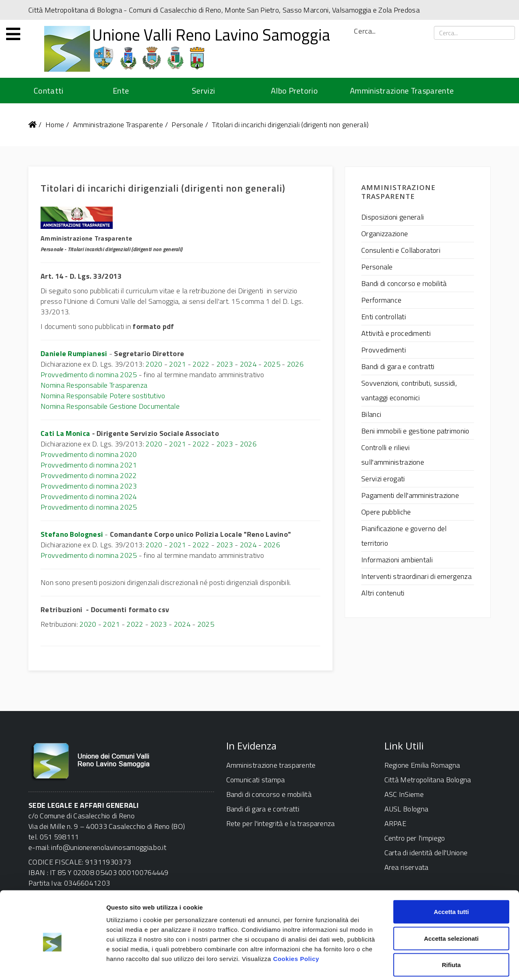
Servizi (203, 91)
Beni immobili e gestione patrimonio (415, 431)
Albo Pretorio (294, 91)
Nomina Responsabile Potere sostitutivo (103, 396)
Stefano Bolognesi (72, 534)
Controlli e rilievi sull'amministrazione (393, 455)
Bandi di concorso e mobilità (404, 283)
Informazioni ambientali (397, 560)
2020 (154, 364)
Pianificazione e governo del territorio (404, 536)
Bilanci (371, 414)
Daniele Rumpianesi (74, 353)
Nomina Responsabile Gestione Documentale (110, 406)
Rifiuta (451, 927)
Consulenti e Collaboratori (401, 250)
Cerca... (365, 31)
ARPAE (396, 823)
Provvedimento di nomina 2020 (89, 454)
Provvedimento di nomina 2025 (89, 375)
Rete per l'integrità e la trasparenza (281, 823)
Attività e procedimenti (396, 333)
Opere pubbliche (386, 512)
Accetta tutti (451, 874)
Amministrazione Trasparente (402, 91)
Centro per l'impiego (415, 838)
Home (55, 125)
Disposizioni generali (392, 217)
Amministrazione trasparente (271, 765)
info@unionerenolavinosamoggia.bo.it (109, 847)
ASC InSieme (404, 794)
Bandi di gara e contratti (398, 366)
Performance (381, 300)
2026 (295, 364)
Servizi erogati (383, 479)
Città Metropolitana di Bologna (75, 10)
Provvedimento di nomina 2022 (89, 475)
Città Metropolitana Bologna (428, 780)
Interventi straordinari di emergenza (416, 576)
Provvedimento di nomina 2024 (89, 496)
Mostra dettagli (427, 964)
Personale (187, 125)
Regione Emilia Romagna (422, 765)
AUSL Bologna (406, 809)
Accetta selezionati (451, 900)
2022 (201, 364)
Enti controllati (384, 317)
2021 (177, 364)
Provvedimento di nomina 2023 (89, 486)
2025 (272, 364)
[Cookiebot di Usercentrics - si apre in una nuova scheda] (53, 964)
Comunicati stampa (256, 780)
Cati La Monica (65, 433)
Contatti (48, 91)
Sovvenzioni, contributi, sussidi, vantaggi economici (409, 390)
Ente (121, 91)
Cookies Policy (296, 921)
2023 (225, 364)
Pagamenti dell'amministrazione (410, 495)
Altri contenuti (383, 593)
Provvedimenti (384, 350)
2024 (248, 364)
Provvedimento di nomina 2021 (89, 465)
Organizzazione (385, 234)
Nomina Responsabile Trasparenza (94, 385)
